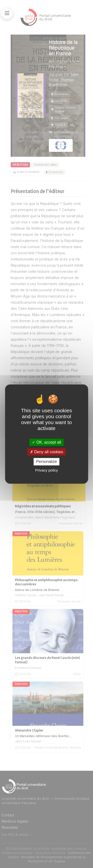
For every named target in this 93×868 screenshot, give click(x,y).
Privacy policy (47, 470)
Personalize (47, 462)
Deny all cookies (47, 452)
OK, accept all (46, 442)
